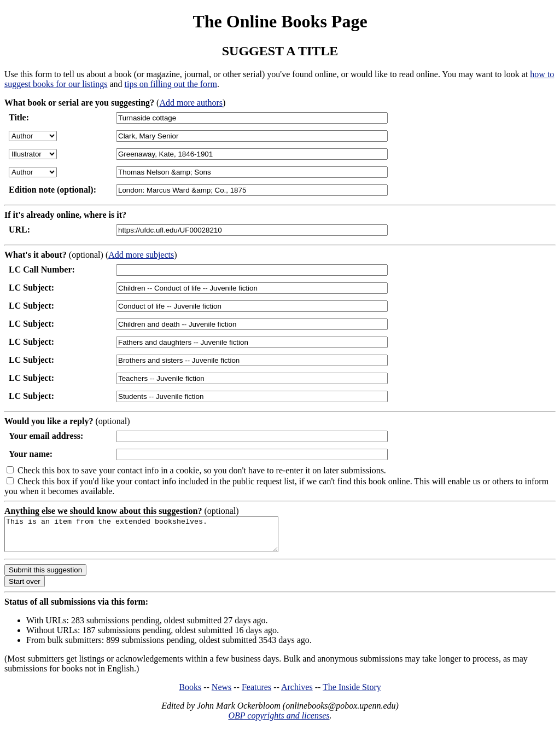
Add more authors (191, 103)
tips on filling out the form (171, 84)
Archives (297, 694)
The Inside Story (352, 694)
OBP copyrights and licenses (279, 722)
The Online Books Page (280, 21)
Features (256, 694)
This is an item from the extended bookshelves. (158, 537)
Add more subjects (141, 255)
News (221, 694)
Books (190, 694)
